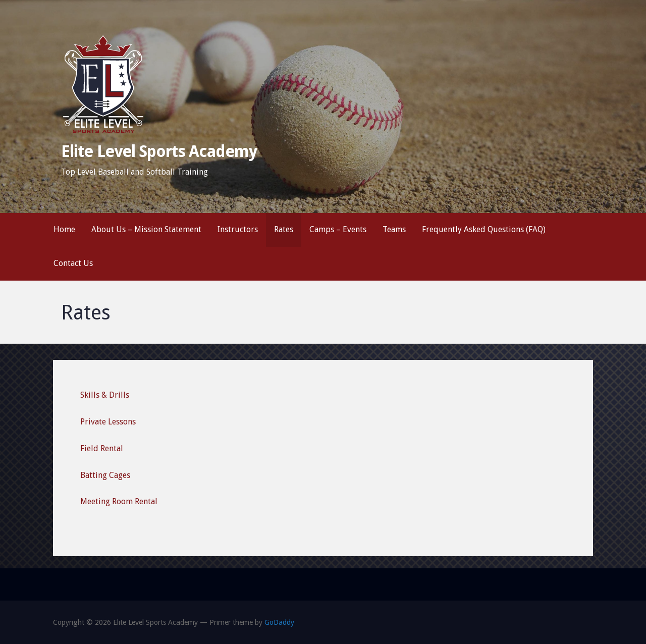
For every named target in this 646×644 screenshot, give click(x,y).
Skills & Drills (105, 395)
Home (64, 229)
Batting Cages (105, 475)
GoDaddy (279, 622)
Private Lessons (108, 422)
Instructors (238, 229)
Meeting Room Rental (119, 501)
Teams (394, 229)
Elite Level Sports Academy (159, 151)
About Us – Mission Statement (146, 229)
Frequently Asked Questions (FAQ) (484, 229)
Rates (284, 229)
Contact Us (73, 263)
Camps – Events (338, 229)
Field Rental (102, 448)
